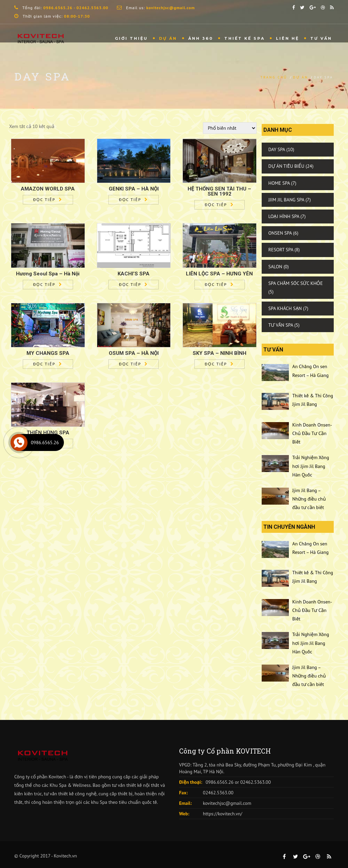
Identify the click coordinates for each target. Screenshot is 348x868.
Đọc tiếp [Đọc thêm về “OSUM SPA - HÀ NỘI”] (130, 364)
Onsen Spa (280, 233)
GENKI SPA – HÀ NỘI (134, 189)
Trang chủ (274, 77)
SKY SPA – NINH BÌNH (220, 353)
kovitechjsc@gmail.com (227, 803)
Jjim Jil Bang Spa (286, 200)
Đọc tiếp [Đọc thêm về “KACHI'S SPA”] (130, 284)
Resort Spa (281, 250)
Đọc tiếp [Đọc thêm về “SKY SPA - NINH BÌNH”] (216, 364)
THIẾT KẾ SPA (245, 38)
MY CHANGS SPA (48, 353)
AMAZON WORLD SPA (48, 189)
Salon (275, 267)
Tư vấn (321, 38)
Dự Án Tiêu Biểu (286, 166)
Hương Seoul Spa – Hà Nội (48, 274)
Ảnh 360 (201, 38)
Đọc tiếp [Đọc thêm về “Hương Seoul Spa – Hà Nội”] (44, 284)
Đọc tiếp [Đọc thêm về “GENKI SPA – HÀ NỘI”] (130, 200)
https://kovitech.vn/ (223, 814)
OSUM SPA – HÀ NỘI (134, 353)
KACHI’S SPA (134, 274)
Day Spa (277, 149)
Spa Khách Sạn (285, 308)
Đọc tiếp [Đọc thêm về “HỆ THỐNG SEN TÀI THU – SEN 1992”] (216, 205)
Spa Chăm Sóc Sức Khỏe (296, 283)
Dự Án (168, 38)
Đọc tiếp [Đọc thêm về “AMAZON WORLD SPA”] (44, 200)
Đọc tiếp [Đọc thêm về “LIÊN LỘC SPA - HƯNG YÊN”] (216, 284)
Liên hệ (288, 38)
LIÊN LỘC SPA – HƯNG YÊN (219, 274)
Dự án (300, 77)
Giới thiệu (131, 38)
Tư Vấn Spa (281, 325)
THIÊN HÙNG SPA (48, 433)
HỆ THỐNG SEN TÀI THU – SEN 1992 (219, 191)
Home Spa (279, 183)
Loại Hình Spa (284, 216)
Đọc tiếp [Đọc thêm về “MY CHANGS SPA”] (44, 364)
